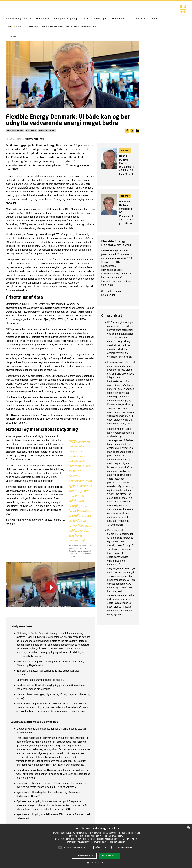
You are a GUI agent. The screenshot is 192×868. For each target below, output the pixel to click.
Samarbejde (100, 19)
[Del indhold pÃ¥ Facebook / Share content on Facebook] (127, 131)
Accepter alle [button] (109, 856)
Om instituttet (138, 19)
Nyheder (155, 19)
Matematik (31, 131)
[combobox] (188, 828)
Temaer (85, 19)
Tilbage (11, 37)
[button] (96, 863)
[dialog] (96, 846)
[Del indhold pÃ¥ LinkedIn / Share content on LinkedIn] (132, 131)
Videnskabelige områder (19, 19)
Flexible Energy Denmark (115, 251)
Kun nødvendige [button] (84, 856)
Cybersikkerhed (47, 131)
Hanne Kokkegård (36, 139)
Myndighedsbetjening (65, 19)
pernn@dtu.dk (127, 223)
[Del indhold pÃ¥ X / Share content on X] (138, 131)
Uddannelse (43, 19)
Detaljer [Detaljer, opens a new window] (121, 842)
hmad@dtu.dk (126, 174)
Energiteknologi (15, 131)
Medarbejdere (119, 19)
